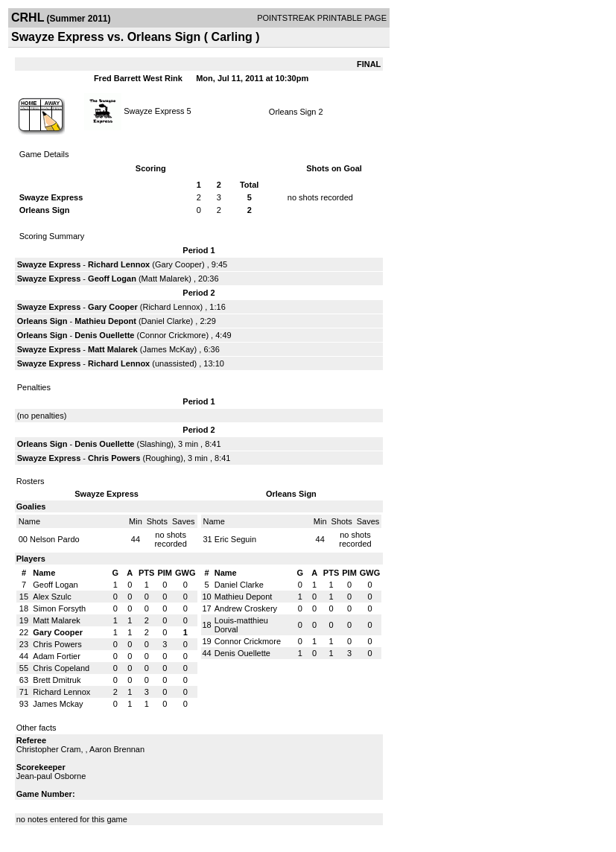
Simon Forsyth (59, 608)
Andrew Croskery (246, 608)
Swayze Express (154, 110)
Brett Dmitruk (57, 680)
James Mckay (58, 704)
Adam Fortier (57, 656)
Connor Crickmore (172, 335)
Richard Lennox (119, 264)
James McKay (168, 349)
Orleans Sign (293, 112)
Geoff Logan (112, 279)
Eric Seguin (235, 539)
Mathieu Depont (105, 321)
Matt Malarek (165, 279)
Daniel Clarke (166, 321)
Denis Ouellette (104, 335)
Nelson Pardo (55, 539)
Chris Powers (114, 458)
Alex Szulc (52, 597)
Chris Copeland (61, 668)
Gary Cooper (178, 264)
